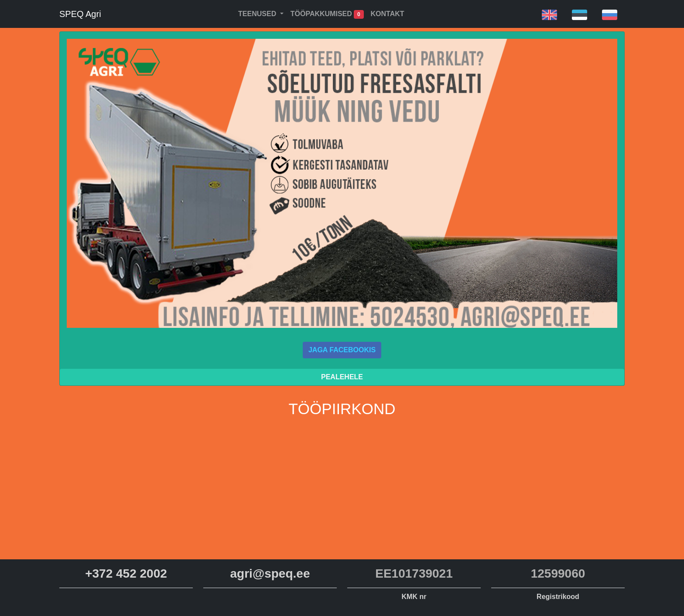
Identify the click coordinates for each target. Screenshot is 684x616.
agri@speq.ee (270, 573)
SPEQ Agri (80, 14)
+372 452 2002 (126, 573)
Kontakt (388, 14)
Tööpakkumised (327, 14)
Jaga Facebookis (342, 350)
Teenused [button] (258, 14)
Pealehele (342, 377)
